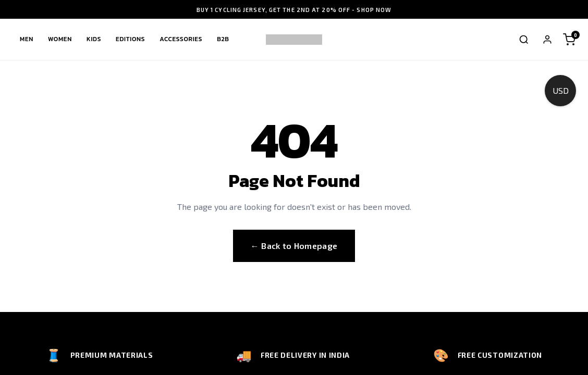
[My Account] (547, 40)
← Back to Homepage (294, 246)
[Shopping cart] (569, 40)
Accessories (181, 39)
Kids (94, 39)
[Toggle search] (524, 40)
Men (27, 39)
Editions (130, 39)
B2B (223, 39)
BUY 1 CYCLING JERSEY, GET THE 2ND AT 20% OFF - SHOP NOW (294, 10)
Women (60, 39)
